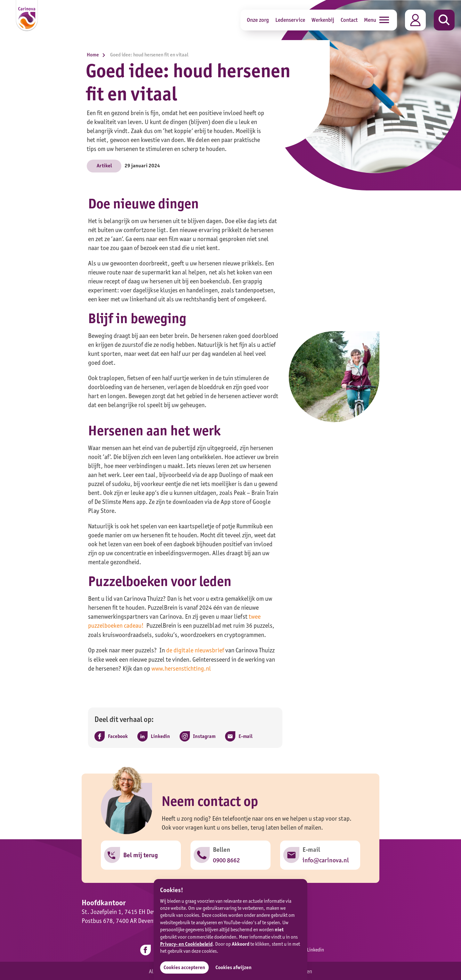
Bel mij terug (141, 854)
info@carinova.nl (326, 859)
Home (98, 55)
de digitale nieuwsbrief (195, 650)
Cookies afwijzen (234, 967)
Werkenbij (323, 20)
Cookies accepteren (184, 967)
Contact (349, 20)
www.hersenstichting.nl (181, 668)
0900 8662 (226, 859)
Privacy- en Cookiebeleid (186, 944)
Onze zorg (258, 20)
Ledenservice (290, 20)
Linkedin (310, 949)
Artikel (104, 166)
